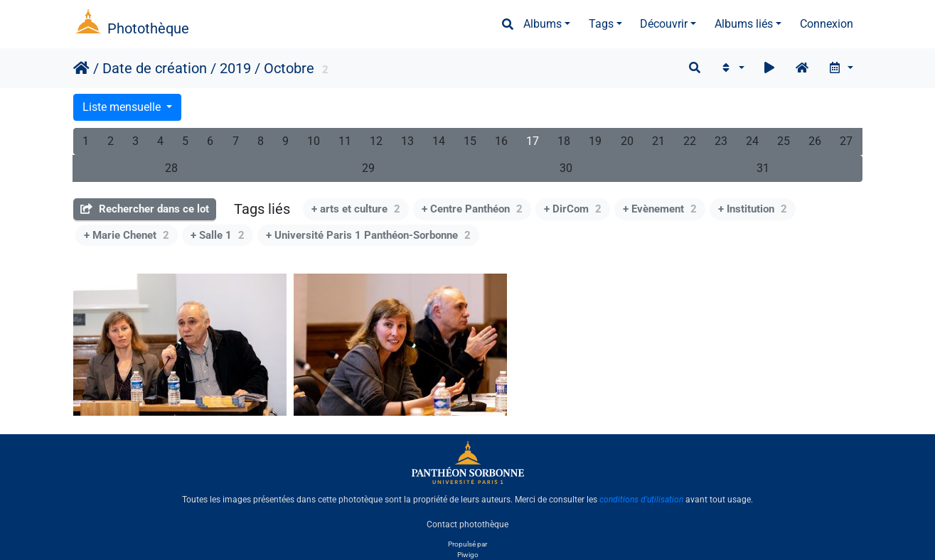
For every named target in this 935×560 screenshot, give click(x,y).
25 (784, 141)
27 (846, 141)
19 (595, 141)
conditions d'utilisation (641, 500)
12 (376, 141)
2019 (235, 68)
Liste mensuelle (123, 107)
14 (439, 141)
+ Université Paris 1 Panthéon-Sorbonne (368, 235)
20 (627, 141)
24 (752, 141)
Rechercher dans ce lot (145, 209)
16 (501, 141)
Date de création (155, 68)
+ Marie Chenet (127, 235)
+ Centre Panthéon (472, 209)
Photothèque (148, 28)
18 (564, 141)
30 (566, 168)
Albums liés (744, 24)
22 (690, 141)
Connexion (827, 24)
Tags (601, 24)
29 (368, 168)
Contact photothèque (467, 524)
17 (533, 141)
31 (763, 168)
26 (815, 141)
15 (470, 141)
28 (171, 168)
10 (314, 141)
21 (658, 141)
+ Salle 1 (218, 235)
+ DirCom (573, 209)
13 (407, 141)
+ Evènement (660, 209)
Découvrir (664, 24)
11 (345, 141)
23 (721, 141)
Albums (543, 24)
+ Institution (753, 209)
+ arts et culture (356, 209)
